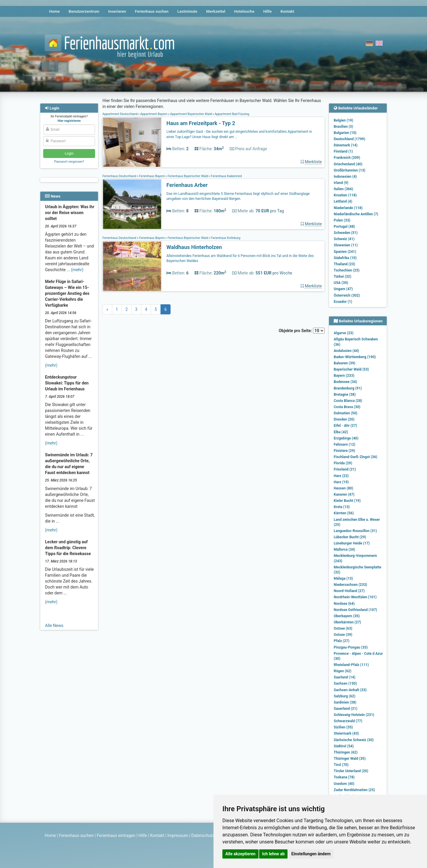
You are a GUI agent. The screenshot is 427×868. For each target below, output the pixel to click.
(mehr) (77, 270)
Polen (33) (342, 220)
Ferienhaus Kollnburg (225, 238)
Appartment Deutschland (120, 114)
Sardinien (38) (345, 702)
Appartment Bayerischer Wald (191, 114)
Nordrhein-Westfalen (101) (355, 597)
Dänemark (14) (346, 145)
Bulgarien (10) (345, 133)
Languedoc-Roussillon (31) (355, 531)
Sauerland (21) (346, 709)
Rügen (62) (343, 671)
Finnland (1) (343, 151)
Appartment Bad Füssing (232, 114)
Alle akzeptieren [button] (240, 854)
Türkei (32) (342, 277)
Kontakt (287, 11)
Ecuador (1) (343, 302)
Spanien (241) (345, 252)
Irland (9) (341, 183)
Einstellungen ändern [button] (311, 854)
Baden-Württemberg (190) (355, 357)
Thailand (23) (344, 264)
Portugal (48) (344, 227)
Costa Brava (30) (347, 407)
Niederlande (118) (348, 208)
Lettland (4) (343, 201)
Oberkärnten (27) (347, 622)
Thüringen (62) (346, 752)
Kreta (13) (342, 507)
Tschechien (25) (347, 270)
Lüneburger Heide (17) (352, 543)
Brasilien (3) (343, 127)
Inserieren (117, 11)
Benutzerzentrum (84, 11)
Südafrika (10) (345, 258)
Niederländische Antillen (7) (356, 214)
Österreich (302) (347, 295)
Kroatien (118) (345, 195)
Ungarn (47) (343, 289)
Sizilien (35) (343, 727)
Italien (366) (343, 189)
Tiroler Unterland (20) (351, 771)
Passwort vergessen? (69, 162)
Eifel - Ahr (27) (345, 426)
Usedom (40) (344, 784)
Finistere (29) (344, 451)
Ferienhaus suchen (152, 11)
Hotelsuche (244, 11)
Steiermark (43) (346, 733)
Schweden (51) (346, 233)
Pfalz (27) (342, 641)
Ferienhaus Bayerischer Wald (188, 176)
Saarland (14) (345, 677)
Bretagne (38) (345, 395)
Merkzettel (216, 11)
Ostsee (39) (343, 635)
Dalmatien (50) (346, 413)
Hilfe (267, 11)
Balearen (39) (345, 363)
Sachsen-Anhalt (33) (350, 690)
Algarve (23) (344, 333)
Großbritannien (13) (350, 170)
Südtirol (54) (344, 746)
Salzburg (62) (345, 696)
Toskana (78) (344, 777)
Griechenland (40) (348, 164)
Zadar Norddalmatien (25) (354, 790)
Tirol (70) (341, 765)
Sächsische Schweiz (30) (354, 740)
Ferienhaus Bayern (152, 176)
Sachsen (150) (345, 683)
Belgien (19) (343, 120)
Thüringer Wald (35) (350, 759)
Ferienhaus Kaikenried (226, 176)
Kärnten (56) (344, 513)
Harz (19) (341, 482)
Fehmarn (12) (345, 444)
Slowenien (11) (346, 245)
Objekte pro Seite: (302, 331)
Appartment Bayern (154, 114)
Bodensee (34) (345, 382)
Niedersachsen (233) (350, 585)
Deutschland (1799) (349, 139)
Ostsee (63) (343, 628)
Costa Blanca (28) (348, 401)
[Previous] (107, 309)
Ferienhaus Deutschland (120, 176)
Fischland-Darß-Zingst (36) (355, 457)
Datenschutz (203, 835)
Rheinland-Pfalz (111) (351, 665)
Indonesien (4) (345, 177)
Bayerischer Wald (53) (351, 369)
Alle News (54, 625)
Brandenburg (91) (348, 388)
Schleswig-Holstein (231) (354, 715)
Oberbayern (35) (347, 616)
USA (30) (341, 283)
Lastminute (187, 11)
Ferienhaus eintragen (116, 835)
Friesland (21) (345, 469)
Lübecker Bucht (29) (350, 537)
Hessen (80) (343, 488)
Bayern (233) (344, 376)
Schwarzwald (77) (348, 721)
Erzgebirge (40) (346, 438)
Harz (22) (341, 476)
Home (54, 11)
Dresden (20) (344, 419)
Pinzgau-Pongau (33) (351, 647)
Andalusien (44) (346, 351)
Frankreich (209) (347, 158)
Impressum (178, 835)
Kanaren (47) (344, 494)
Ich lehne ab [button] (273, 854)
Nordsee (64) (344, 604)
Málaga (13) (343, 578)
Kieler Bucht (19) (347, 501)
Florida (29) (343, 463)
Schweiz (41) (344, 239)
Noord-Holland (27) (349, 591)
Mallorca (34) (344, 549)
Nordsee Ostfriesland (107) (355, 610)
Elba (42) (341, 432)
